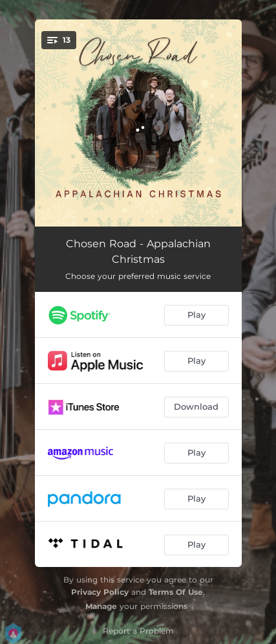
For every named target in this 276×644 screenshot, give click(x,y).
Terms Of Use (176, 592)
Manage (101, 606)
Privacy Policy (100, 592)
